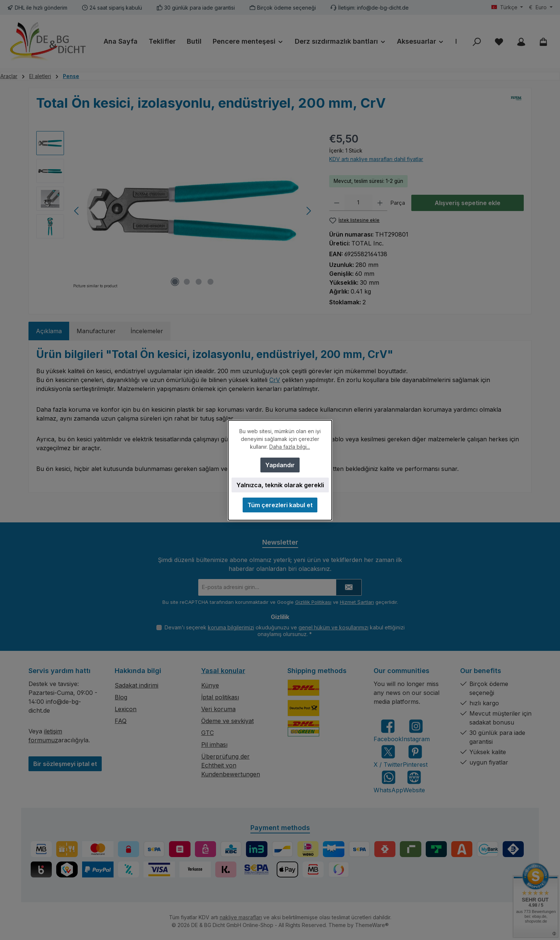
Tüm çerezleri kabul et (280, 505)
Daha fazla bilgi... (290, 447)
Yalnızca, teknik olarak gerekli (280, 485)
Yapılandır (280, 465)
